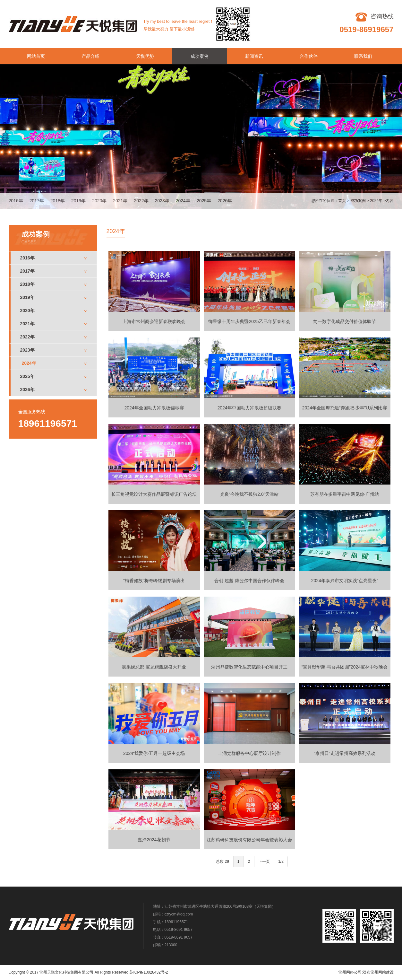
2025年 (204, 201)
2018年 (58, 201)
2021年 (120, 201)
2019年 (78, 201)
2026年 (225, 201)
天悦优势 (145, 56)
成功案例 (200, 56)
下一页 (264, 862)
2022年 (141, 201)
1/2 (281, 862)
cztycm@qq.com (179, 914)
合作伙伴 (309, 56)
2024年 (183, 201)
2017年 (37, 201)
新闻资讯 (254, 56)
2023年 (162, 201)
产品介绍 (90, 56)
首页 (342, 201)
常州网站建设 (382, 972)
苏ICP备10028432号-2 (149, 972)
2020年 (99, 201)
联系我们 (363, 56)
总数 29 (222, 862)
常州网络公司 (350, 972)
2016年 (16, 201)
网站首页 (36, 56)
